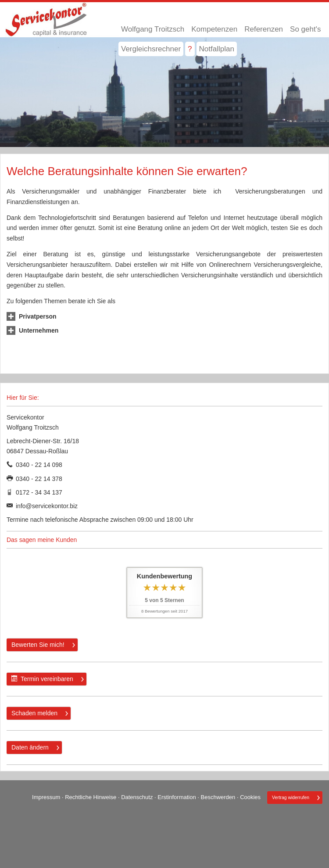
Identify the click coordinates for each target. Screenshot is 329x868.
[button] (38, 316)
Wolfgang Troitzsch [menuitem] (153, 29)
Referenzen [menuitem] (264, 29)
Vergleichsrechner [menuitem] (151, 49)
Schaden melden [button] (34, 713)
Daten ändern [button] (30, 747)
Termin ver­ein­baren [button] (42, 679)
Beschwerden (218, 797)
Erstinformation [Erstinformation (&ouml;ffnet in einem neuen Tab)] (177, 797)
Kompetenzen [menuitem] (214, 29)
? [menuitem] (190, 49)
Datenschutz (137, 797)
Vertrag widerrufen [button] (291, 798)
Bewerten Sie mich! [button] (38, 645)
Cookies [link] (250, 797)
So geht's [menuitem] (305, 29)
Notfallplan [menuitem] (217, 49)
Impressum (46, 797)
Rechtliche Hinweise (91, 797)
